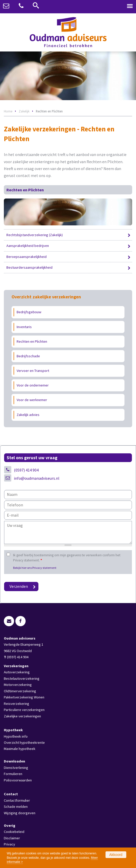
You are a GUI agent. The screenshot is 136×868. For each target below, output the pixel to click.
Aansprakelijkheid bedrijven (28, 246)
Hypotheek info (16, 736)
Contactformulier (17, 800)
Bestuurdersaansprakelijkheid (29, 267)
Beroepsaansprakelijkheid (27, 257)
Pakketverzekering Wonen (24, 697)
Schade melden (16, 807)
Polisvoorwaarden (18, 780)
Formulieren (13, 774)
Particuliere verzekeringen (24, 710)
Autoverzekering (17, 672)
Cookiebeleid (14, 832)
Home (8, 111)
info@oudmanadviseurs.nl (37, 478)
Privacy (9, 844)
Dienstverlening (16, 768)
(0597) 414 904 (26, 470)
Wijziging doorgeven (20, 813)
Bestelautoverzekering (22, 678)
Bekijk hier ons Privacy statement (35, 568)
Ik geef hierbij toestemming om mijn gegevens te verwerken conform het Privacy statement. (67, 558)
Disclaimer (12, 838)
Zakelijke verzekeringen (22, 716)
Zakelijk (24, 111)
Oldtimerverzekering (20, 691)
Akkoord (116, 855)
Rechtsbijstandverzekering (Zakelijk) (35, 235)
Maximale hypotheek (20, 749)
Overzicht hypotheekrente (24, 742)
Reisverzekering (17, 704)
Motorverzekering (18, 685)
